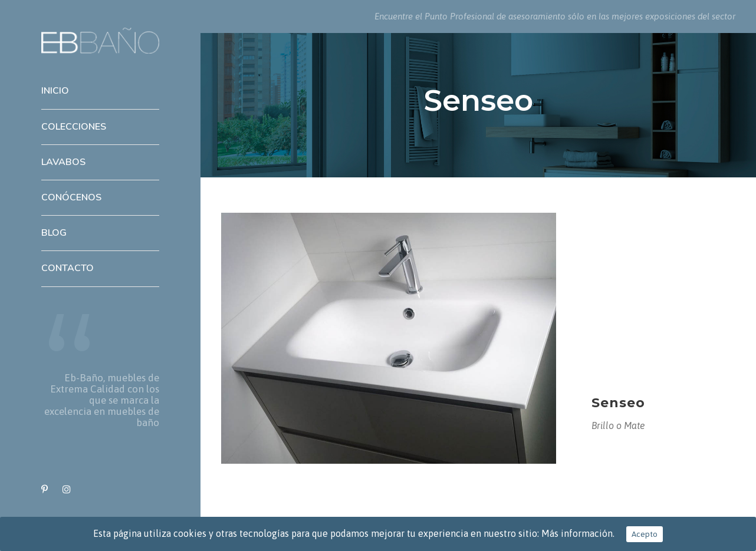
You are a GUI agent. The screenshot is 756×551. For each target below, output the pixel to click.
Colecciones (74, 127)
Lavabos (63, 162)
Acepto (645, 534)
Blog (54, 233)
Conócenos (71, 197)
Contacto (68, 268)
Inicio (55, 91)
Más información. (578, 533)
